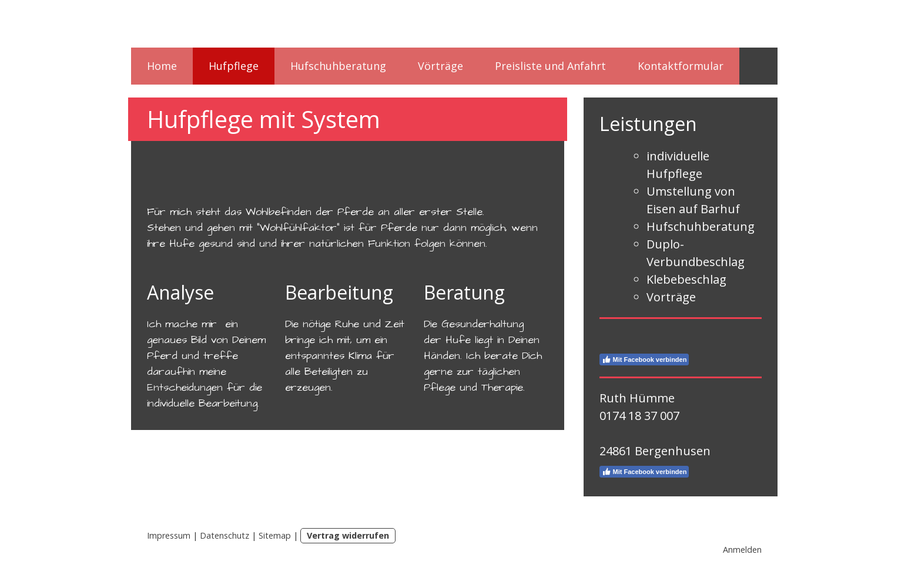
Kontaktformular (681, 66)
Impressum (169, 535)
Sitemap (275, 535)
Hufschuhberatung (338, 66)
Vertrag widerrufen (348, 535)
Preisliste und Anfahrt (550, 66)
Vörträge (440, 66)
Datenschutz (225, 535)
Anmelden (742, 550)
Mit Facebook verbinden (644, 359)
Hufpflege (234, 66)
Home (162, 66)
